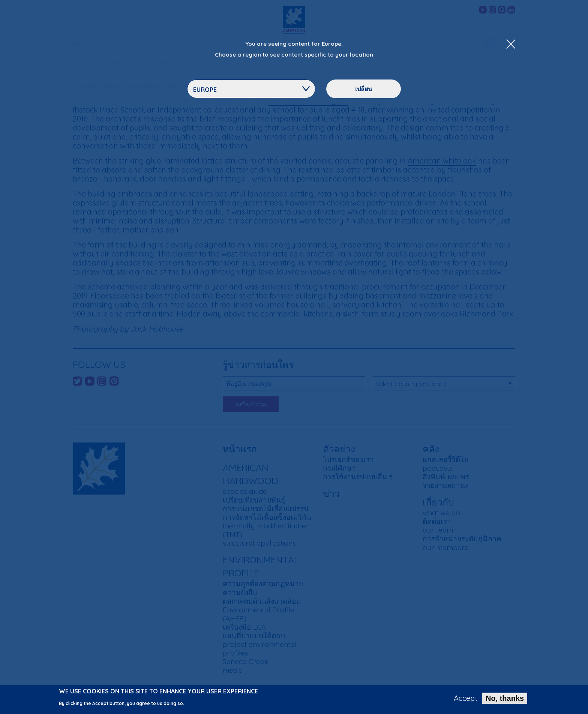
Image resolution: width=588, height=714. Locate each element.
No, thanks (505, 699)
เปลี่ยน (364, 89)
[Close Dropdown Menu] (511, 45)
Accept (466, 699)
